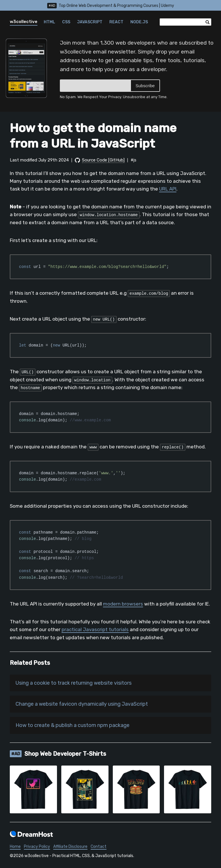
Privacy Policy (37, 847)
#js (134, 160)
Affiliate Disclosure (70, 847)
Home (15, 847)
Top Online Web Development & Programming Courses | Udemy (111, 6)
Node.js (139, 22)
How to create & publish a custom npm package (73, 725)
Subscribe (145, 86)
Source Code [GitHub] (103, 160)
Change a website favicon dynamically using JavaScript (82, 704)
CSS (66, 22)
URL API (168, 189)
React (116, 22)
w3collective (24, 22)
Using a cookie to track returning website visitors (74, 683)
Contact (99, 847)
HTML (49, 22)
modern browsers (123, 604)
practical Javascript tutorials (95, 629)
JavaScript (90, 22)
